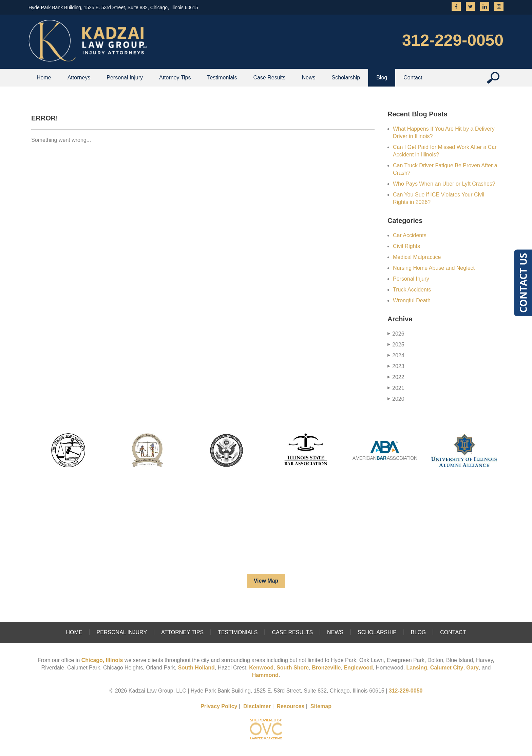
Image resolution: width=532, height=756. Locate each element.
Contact (413, 78)
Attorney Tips (175, 78)
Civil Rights (406, 246)
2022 (396, 377)
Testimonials (222, 78)
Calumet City (447, 668)
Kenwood (261, 668)
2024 (396, 355)
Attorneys (79, 78)
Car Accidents (410, 235)
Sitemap (321, 706)
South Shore (293, 668)
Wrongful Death (412, 300)
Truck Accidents (412, 290)
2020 (396, 399)
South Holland (196, 668)
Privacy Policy (219, 706)
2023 (396, 366)
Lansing (416, 668)
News (309, 78)
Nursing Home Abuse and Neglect (434, 268)
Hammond (265, 675)
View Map (266, 581)
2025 (396, 345)
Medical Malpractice (417, 257)
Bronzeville (326, 668)
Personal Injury (125, 78)
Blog (382, 78)
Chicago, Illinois (102, 660)
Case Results (269, 78)
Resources (290, 706)
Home (44, 78)
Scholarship (346, 78)
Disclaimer (257, 706)
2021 (396, 388)
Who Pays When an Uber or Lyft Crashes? (444, 184)
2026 (396, 334)
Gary (472, 668)
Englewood (358, 668)
